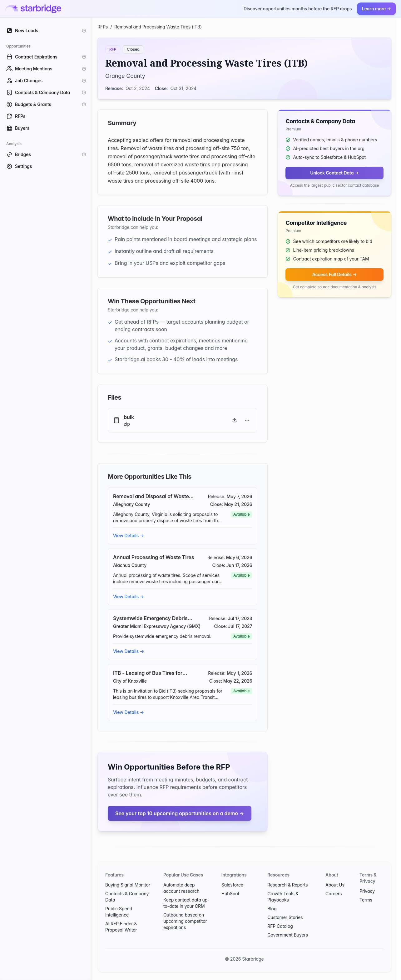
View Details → (129, 535)
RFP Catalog (280, 926)
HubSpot (230, 894)
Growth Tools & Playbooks (283, 897)
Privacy (367, 891)
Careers (334, 894)
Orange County (125, 76)
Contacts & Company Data (127, 897)
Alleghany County (132, 504)
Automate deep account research (181, 888)
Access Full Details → (335, 274)
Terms (366, 900)
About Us (335, 885)
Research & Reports (287, 885)
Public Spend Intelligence (119, 912)
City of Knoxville (130, 681)
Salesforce (232, 885)
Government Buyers (288, 935)
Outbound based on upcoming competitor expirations (185, 921)
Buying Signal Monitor (128, 885)
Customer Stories (285, 917)
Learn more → (376, 9)
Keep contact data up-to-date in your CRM (186, 903)
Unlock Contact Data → (334, 173)
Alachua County (130, 565)
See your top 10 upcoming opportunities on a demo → (180, 813)
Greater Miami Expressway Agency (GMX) (157, 626)
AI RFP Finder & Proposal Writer (121, 927)
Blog (272, 909)
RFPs (103, 27)
